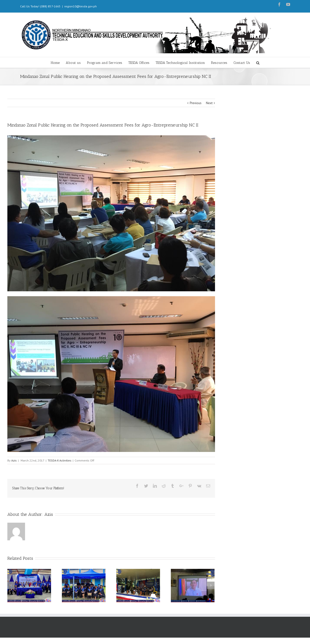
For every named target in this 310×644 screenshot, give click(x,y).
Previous (196, 103)
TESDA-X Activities (60, 460)
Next (209, 103)
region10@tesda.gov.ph (81, 6)
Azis (14, 460)
